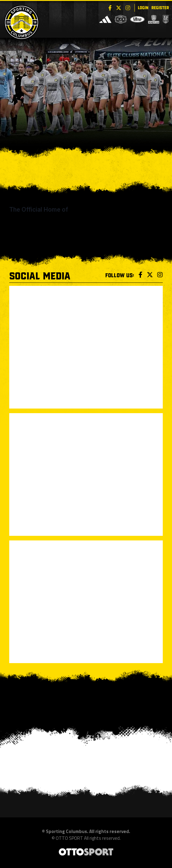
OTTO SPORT (69, 838)
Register (160, 7)
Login (143, 7)
